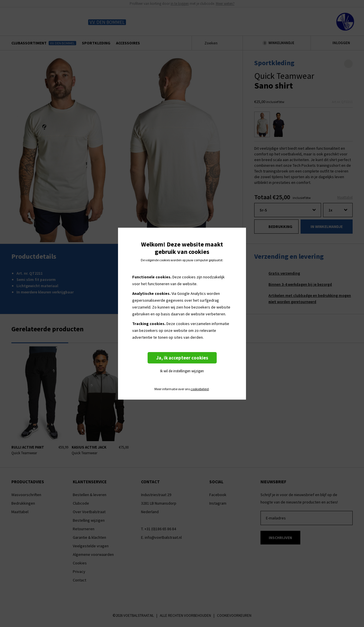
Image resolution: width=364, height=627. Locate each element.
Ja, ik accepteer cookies (182, 358)
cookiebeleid (200, 389)
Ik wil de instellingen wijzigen (182, 371)
